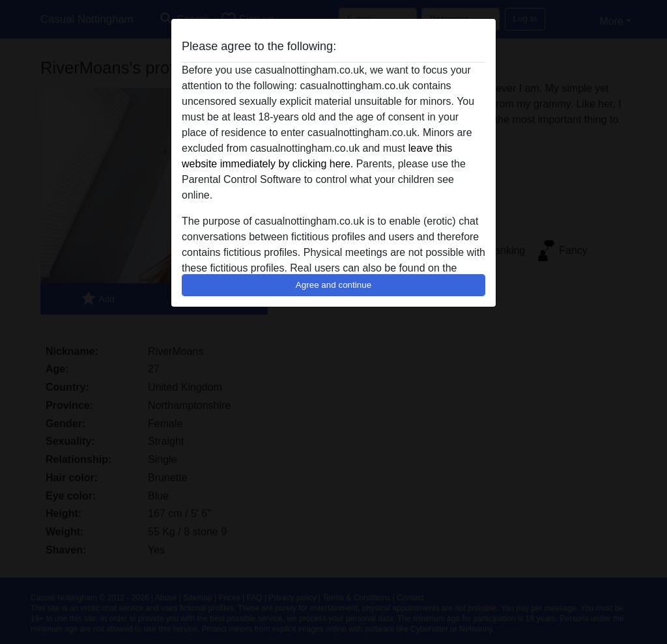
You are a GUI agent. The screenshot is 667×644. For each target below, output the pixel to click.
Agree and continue (333, 285)
